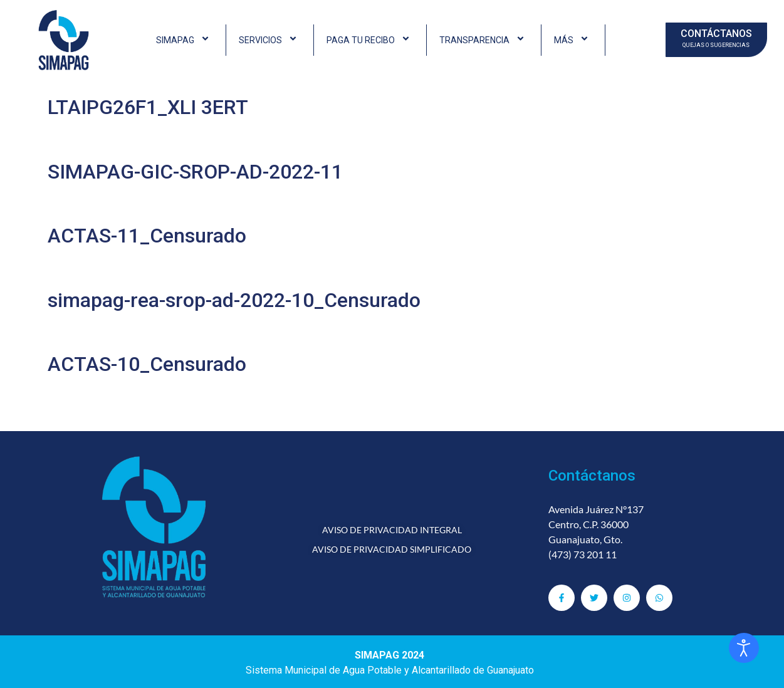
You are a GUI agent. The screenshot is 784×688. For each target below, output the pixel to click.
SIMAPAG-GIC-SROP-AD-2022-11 (195, 172)
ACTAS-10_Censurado (147, 364)
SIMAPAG (185, 40)
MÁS (573, 40)
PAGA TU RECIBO (370, 40)
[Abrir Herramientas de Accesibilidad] (744, 648)
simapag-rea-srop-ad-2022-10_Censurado (234, 300)
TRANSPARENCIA (484, 40)
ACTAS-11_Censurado (147, 236)
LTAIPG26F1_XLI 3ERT (148, 107)
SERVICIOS (270, 40)
